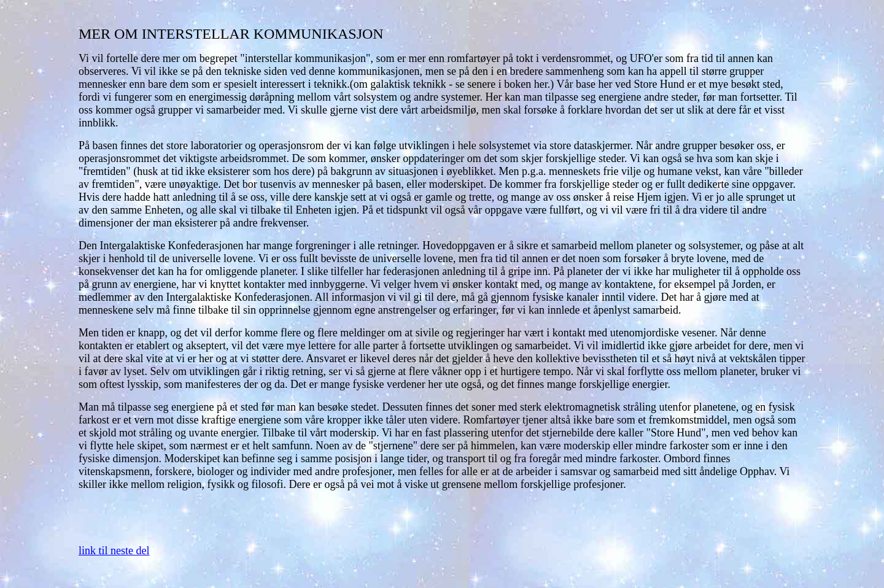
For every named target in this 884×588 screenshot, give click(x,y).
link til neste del (114, 551)
